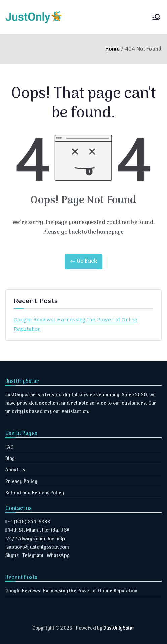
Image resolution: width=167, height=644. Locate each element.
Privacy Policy (21, 482)
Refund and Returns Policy (35, 493)
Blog (10, 459)
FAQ (10, 447)
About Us (15, 470)
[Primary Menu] (156, 17)
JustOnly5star (119, 628)
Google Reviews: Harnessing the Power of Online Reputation (76, 324)
